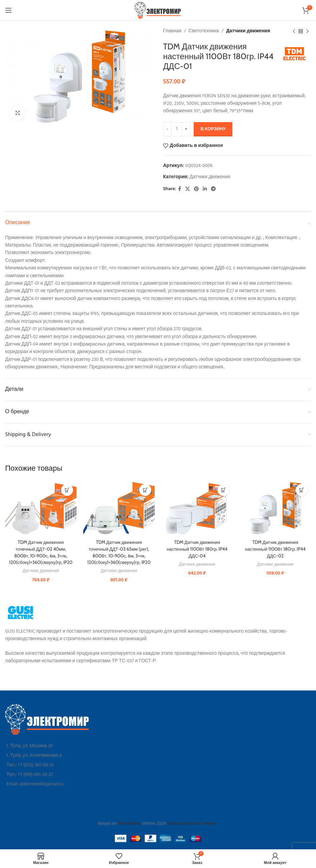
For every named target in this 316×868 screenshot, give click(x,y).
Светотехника (204, 31)
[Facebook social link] (180, 189)
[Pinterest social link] (196, 189)
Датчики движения (248, 31)
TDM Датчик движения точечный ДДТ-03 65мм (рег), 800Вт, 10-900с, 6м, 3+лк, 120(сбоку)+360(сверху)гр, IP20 (119, 555)
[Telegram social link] (213, 189)
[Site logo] (158, 10)
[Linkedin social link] (205, 189)
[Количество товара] (177, 129)
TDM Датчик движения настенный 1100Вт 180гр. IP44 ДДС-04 (197, 549)
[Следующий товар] (308, 31)
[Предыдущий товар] (294, 31)
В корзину (213, 129)
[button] (67, 490)
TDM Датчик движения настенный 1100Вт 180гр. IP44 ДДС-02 (275, 549)
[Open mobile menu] (8, 10)
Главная (172, 31)
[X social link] (188, 189)
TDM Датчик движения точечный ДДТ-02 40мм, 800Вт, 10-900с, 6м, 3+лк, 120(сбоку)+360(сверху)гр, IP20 (41, 555)
